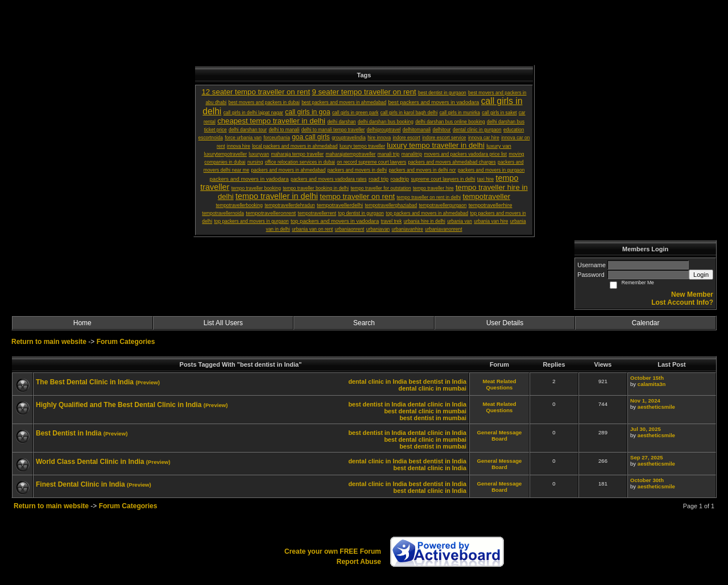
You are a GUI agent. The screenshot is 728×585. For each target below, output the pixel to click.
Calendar (646, 323)
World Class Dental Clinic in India (90, 462)
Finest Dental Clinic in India (80, 484)
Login (701, 275)
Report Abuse (359, 562)
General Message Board (500, 435)
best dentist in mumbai (433, 418)
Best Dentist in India (69, 433)
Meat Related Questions (499, 384)
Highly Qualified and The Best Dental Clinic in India (119, 405)
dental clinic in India (377, 381)
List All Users (223, 323)
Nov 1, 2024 (645, 401)
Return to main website (50, 342)
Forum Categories (126, 342)
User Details (505, 323)
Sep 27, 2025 (647, 457)
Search (364, 323)
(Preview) (148, 382)
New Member (692, 294)
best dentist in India (438, 381)
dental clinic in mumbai (433, 388)
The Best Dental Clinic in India (85, 382)
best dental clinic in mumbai (425, 411)
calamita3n (652, 384)
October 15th (647, 378)
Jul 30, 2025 (646, 429)
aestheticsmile (656, 407)
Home (82, 323)
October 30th (647, 480)
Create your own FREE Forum (333, 551)
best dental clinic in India (430, 468)
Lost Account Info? (682, 302)
